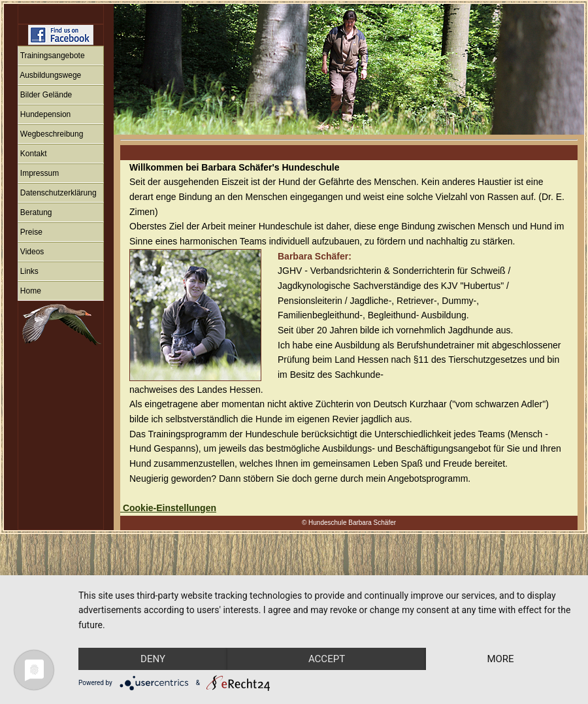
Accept (335, 635)
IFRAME (59, 267)
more (156, 658)
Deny (155, 635)
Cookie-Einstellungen (168, 508)
